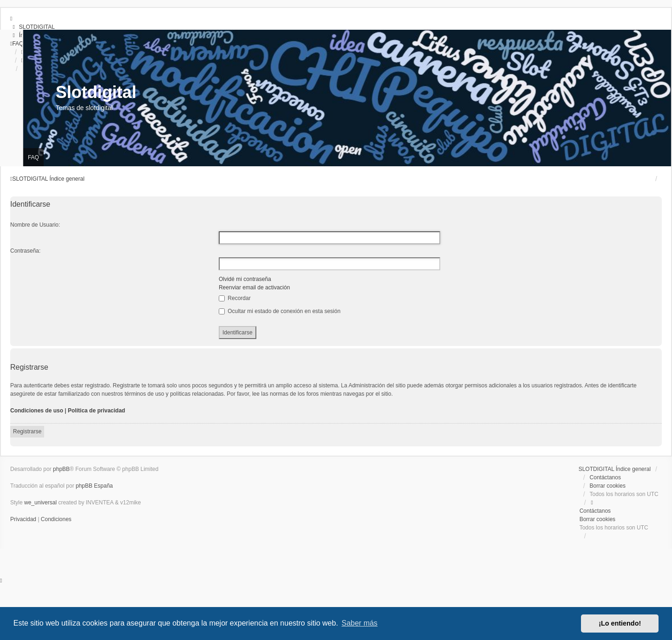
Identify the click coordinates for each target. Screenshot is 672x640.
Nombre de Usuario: (35, 225)
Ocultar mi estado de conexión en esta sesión (280, 311)
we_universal (40, 503)
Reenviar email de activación (254, 287)
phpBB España (94, 486)
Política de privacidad (96, 411)
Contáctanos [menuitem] (605, 477)
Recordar (235, 298)
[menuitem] (33, 27)
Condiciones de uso (37, 411)
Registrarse (27, 431)
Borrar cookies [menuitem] (608, 486)
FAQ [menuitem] (33, 157)
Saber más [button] (360, 623)
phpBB (61, 469)
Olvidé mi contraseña (245, 279)
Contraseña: (25, 251)
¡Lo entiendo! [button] (620, 623)
